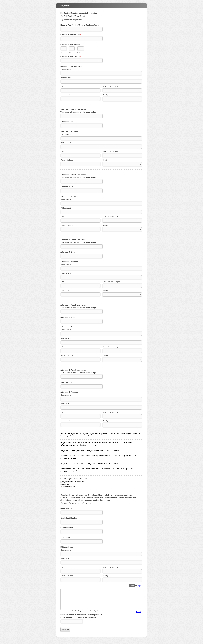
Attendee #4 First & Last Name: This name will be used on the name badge (78, 306)
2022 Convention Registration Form (101, 6)
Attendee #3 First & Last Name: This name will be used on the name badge (78, 241)
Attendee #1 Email (68, 122)
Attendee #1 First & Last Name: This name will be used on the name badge (78, 111)
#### (79, 52)
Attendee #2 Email (68, 187)
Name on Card (66, 508)
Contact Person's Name (71, 35)
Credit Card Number (69, 518)
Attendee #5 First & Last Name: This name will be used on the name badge (78, 371)
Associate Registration (73, 20)
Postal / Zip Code (67, 95)
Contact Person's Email (71, 57)
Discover (89, 503)
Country (105, 95)
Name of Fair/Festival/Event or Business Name (80, 25)
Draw (132, 586)
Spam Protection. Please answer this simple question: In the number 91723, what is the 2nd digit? (83, 616)
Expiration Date (67, 528)
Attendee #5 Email (68, 382)
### (62, 52)
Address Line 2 (66, 78)
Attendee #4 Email (68, 317)
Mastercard (76, 503)
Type (139, 586)
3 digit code (65, 537)
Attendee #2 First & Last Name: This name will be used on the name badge (78, 176)
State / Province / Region (111, 86)
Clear (139, 612)
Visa (66, 503)
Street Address (66, 69)
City (62, 86)
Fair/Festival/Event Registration (77, 16)
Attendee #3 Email (68, 252)
